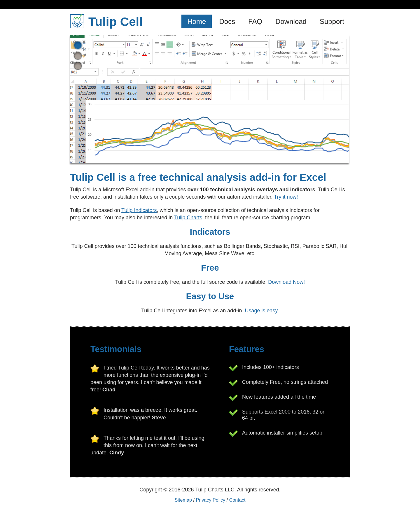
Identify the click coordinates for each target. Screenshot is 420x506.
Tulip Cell (106, 22)
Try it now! (286, 197)
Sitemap (183, 500)
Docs (227, 21)
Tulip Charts (188, 218)
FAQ (255, 21)
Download (291, 21)
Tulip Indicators (139, 210)
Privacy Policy (210, 500)
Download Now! (286, 282)
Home (197, 21)
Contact (237, 500)
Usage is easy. (262, 311)
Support (332, 21)
